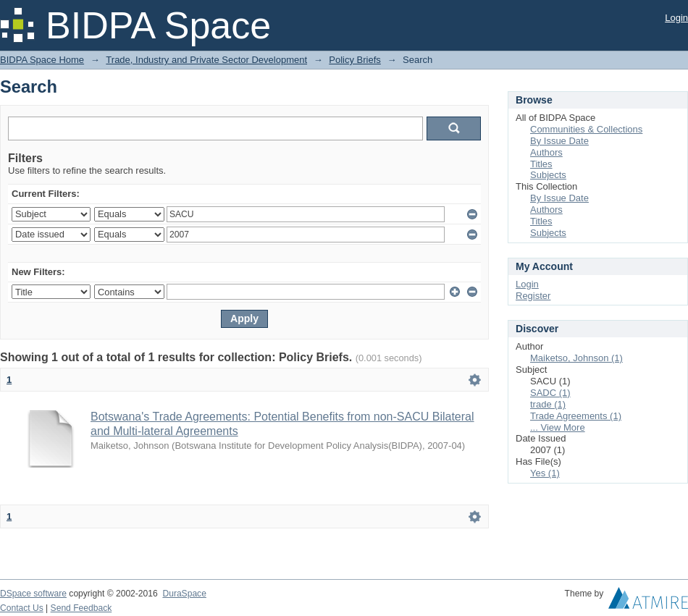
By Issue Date (559, 141)
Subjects (548, 175)
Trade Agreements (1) (576, 416)
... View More (558, 427)
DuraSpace (184, 594)
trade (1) (548, 404)
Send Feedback (81, 608)
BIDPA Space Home (42, 60)
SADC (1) (550, 393)
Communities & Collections (586, 129)
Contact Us (22, 608)
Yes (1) (545, 473)
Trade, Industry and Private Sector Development (206, 60)
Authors (546, 152)
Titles (541, 164)
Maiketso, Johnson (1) (576, 358)
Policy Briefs (355, 60)
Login (676, 18)
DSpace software (33, 594)
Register (533, 296)
